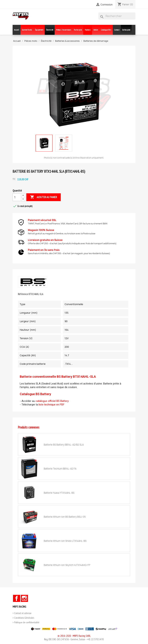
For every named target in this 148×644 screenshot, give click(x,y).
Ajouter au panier (43, 197)
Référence (23, 294)
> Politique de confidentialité (26, 622)
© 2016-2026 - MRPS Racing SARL (74, 636)
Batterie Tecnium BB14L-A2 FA (60, 469)
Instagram (24, 598)
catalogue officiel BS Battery (52, 401)
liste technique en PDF (51, 405)
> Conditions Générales (23, 618)
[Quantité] (17, 197)
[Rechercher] (117, 16)
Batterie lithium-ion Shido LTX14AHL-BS (65, 541)
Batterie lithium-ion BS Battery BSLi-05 (65, 517)
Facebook (17, 598)
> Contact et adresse (22, 613)
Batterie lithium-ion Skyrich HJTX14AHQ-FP (67, 565)
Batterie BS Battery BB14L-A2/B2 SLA (64, 445)
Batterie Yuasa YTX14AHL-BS (59, 493)
